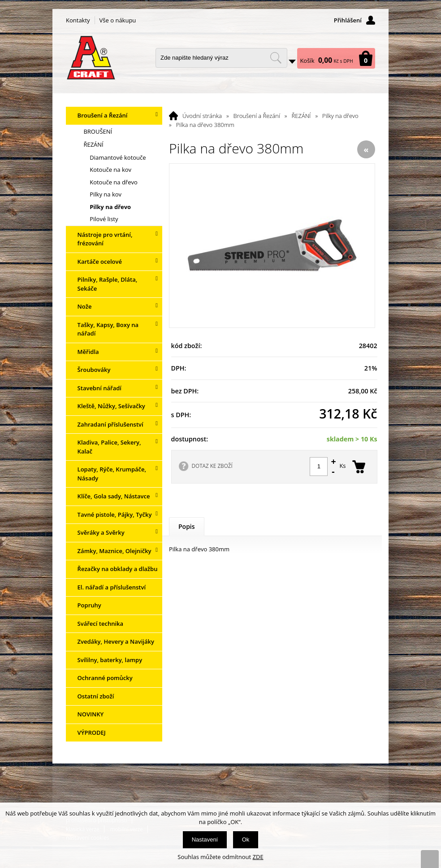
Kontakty (78, 20)
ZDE (258, 857)
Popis (187, 526)
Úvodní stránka (202, 116)
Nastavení (205, 840)
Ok (246, 840)
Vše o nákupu (118, 20)
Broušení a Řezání (257, 116)
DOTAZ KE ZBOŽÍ (212, 466)
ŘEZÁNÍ (301, 116)
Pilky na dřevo (340, 116)
